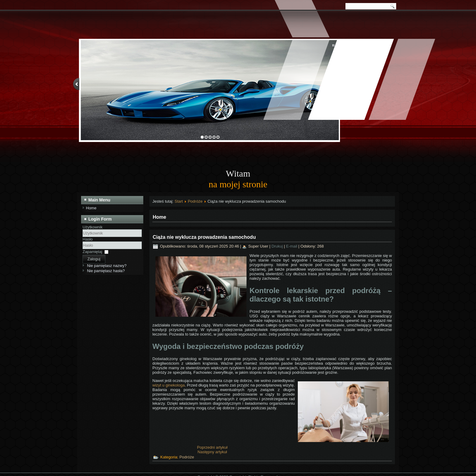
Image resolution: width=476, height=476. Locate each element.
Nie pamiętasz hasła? (106, 271)
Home (91, 208)
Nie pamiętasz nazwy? (107, 266)
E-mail (292, 246)
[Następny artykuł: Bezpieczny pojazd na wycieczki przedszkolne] (212, 452)
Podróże (195, 201)
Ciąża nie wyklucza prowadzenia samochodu (204, 237)
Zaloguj (94, 259)
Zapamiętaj (92, 252)
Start (179, 201)
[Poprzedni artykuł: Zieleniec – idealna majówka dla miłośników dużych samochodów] (212, 447)
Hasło (88, 239)
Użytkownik (93, 227)
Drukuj (278, 246)
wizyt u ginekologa (168, 385)
